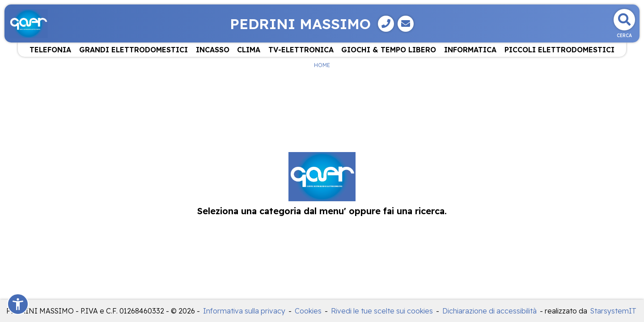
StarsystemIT (613, 311)
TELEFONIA (50, 50)
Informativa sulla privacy (244, 311)
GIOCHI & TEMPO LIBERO (389, 50)
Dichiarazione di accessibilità (489, 311)
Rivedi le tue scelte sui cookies (382, 311)
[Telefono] (386, 24)
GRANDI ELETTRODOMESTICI (133, 50)
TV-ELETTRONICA (301, 50)
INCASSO (213, 50)
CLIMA (249, 50)
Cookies (308, 311)
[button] (18, 304)
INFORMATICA (470, 50)
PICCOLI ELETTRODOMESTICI (559, 50)
